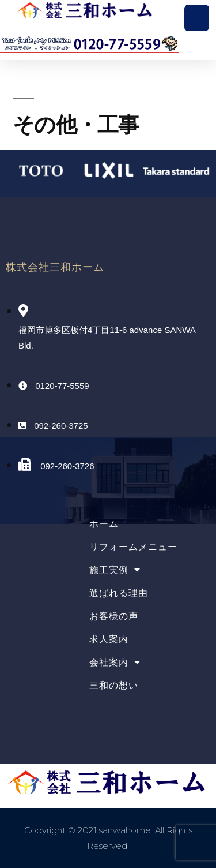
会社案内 (115, 662)
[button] (197, 18)
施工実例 (115, 570)
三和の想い (114, 685)
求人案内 (109, 639)
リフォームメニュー (133, 547)
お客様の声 (114, 616)
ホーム (104, 524)
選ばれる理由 (119, 593)
